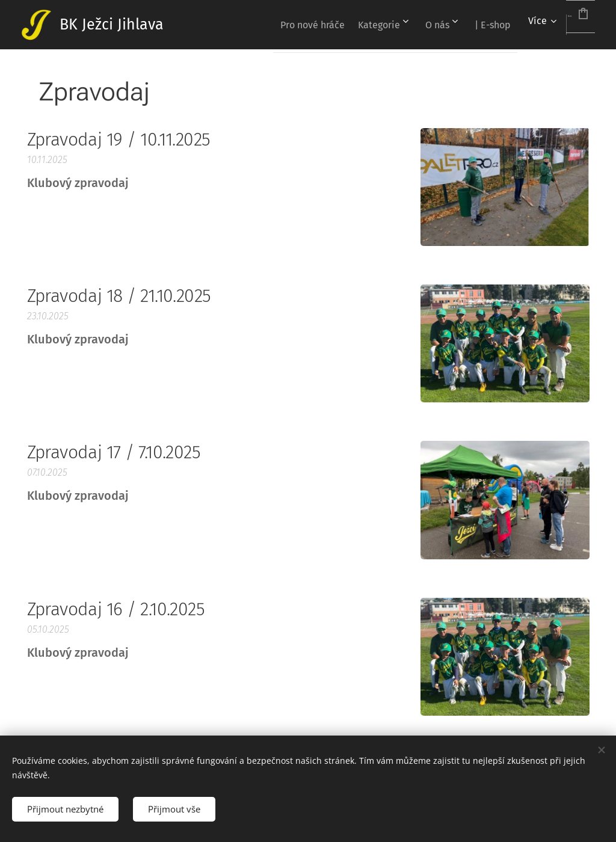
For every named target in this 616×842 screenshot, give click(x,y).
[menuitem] (262, 25)
